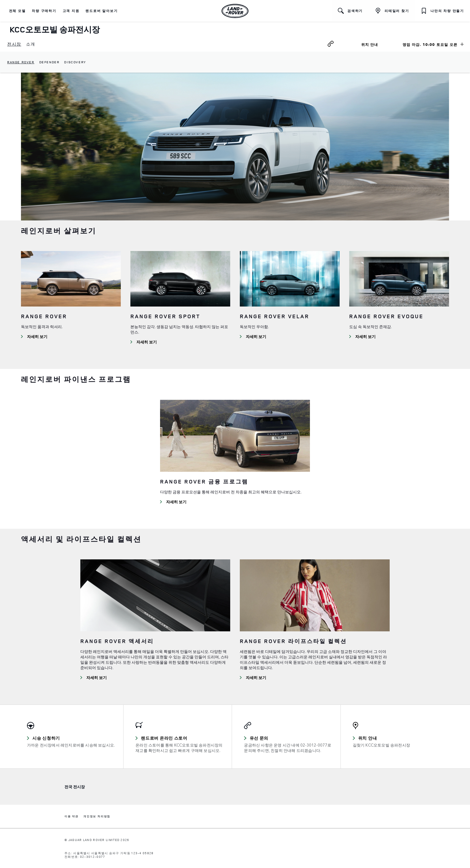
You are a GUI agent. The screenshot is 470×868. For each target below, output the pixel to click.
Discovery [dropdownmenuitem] (75, 62)
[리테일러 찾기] (392, 11)
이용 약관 (71, 817)
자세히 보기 (37, 337)
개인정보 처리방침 (97, 817)
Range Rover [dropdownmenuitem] (21, 62)
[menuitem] (14, 44)
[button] (17, 11)
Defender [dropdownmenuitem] (49, 62)
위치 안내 (377, 45)
